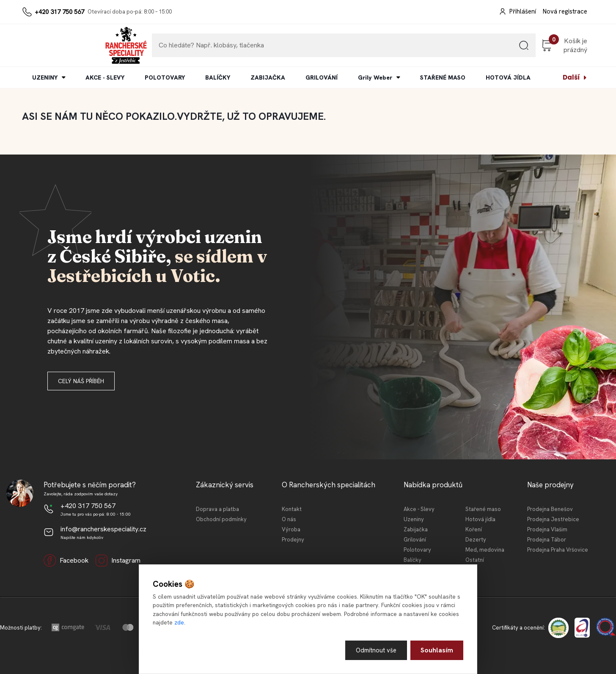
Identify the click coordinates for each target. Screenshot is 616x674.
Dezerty (476, 540)
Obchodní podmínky (221, 519)
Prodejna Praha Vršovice (558, 550)
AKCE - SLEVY (105, 77)
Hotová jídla (480, 519)
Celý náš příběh (81, 381)
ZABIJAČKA (268, 77)
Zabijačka (416, 529)
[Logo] (48, 45)
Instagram (118, 561)
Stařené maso (483, 509)
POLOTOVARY (165, 77)
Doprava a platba (217, 509)
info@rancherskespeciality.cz (103, 529)
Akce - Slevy (419, 509)
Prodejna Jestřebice (553, 519)
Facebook (66, 561)
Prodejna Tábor (547, 540)
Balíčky (412, 560)
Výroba (291, 529)
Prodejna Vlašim (547, 529)
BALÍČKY (218, 77)
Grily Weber (375, 77)
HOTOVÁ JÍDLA (508, 77)
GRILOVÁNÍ (322, 77)
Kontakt (292, 509)
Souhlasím (437, 650)
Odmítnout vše (375, 650)
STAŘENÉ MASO (443, 77)
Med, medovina (485, 550)
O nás (289, 519)
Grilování (415, 540)
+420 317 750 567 (59, 12)
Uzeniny (414, 519)
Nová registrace (565, 11)
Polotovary (417, 550)
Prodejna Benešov (550, 509)
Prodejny (293, 540)
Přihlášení (523, 11)
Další (571, 77)
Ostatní (475, 560)
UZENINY (45, 77)
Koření (474, 529)
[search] (477, 48)
